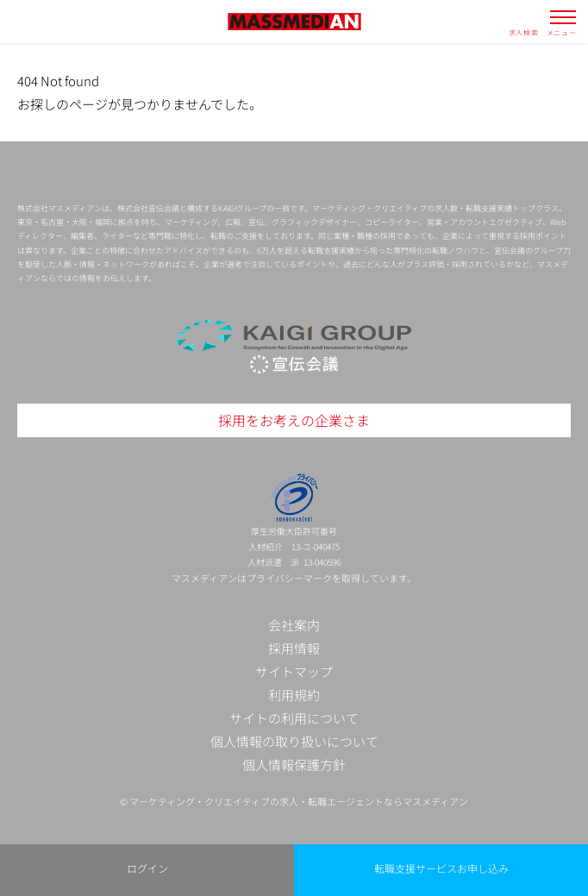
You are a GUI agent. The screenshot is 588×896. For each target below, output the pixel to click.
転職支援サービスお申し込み (441, 868)
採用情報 (294, 648)
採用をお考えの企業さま (294, 420)
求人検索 (524, 32)
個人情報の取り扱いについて (294, 741)
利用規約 (294, 695)
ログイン (147, 868)
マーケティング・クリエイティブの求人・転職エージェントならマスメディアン (299, 801)
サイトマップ (294, 671)
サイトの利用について (294, 718)
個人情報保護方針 (294, 764)
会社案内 (294, 625)
